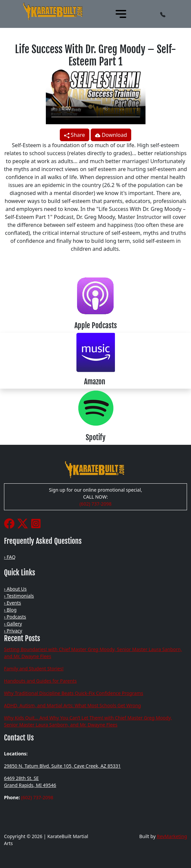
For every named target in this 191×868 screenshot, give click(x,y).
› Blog (10, 610)
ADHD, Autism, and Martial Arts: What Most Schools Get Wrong (72, 705)
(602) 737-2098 (95, 504)
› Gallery (13, 624)
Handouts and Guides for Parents (40, 681)
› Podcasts (15, 617)
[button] (163, 14)
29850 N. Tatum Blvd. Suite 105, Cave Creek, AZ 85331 (62, 766)
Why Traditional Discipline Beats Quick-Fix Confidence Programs (74, 693)
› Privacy (13, 631)
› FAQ (10, 557)
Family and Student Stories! (34, 669)
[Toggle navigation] (121, 14)
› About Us (15, 589)
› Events (12, 603)
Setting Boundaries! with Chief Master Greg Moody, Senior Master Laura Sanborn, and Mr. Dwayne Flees (93, 653)
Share (75, 135)
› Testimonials (19, 596)
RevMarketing (172, 836)
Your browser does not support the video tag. (96, 96)
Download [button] (111, 135)
